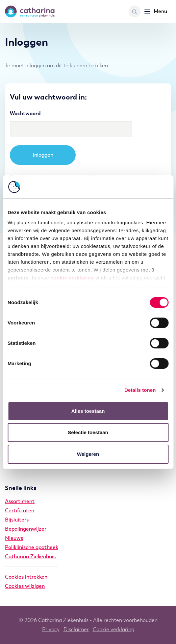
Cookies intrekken (26, 577)
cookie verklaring (72, 278)
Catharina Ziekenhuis (30, 556)
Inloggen (43, 155)
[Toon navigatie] (156, 11)
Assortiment (20, 501)
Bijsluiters (17, 520)
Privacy (51, 629)
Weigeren (88, 454)
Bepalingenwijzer (26, 529)
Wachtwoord (25, 113)
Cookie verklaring (113, 629)
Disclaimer (76, 629)
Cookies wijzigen (25, 586)
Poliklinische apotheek (32, 547)
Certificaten (20, 511)
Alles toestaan (88, 411)
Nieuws (14, 538)
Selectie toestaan (88, 432)
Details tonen (140, 390)
